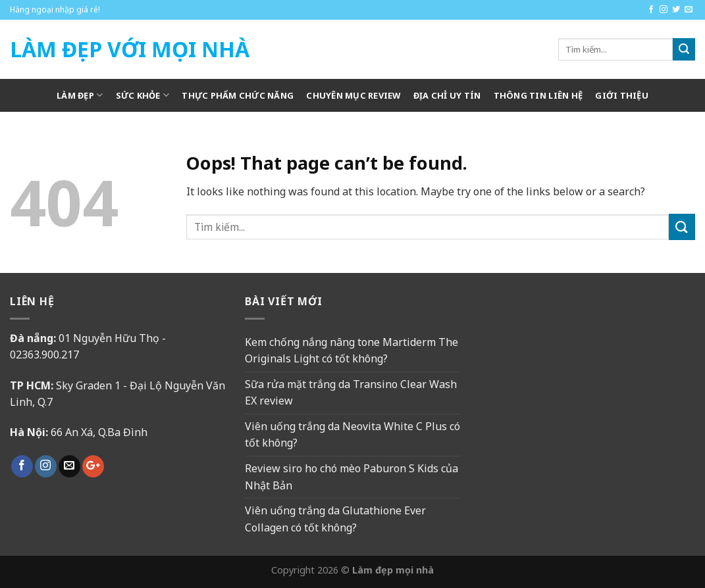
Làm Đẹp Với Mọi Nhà (130, 49)
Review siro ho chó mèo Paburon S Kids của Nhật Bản (352, 477)
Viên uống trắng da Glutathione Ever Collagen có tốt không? (335, 519)
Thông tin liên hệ (538, 95)
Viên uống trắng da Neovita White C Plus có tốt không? (352, 435)
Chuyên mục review (353, 95)
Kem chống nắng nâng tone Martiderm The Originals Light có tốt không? (352, 351)
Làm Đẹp (80, 95)
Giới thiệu (622, 95)
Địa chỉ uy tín (447, 95)
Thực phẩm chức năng (238, 95)
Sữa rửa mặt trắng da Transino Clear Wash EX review (351, 393)
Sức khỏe (143, 95)
